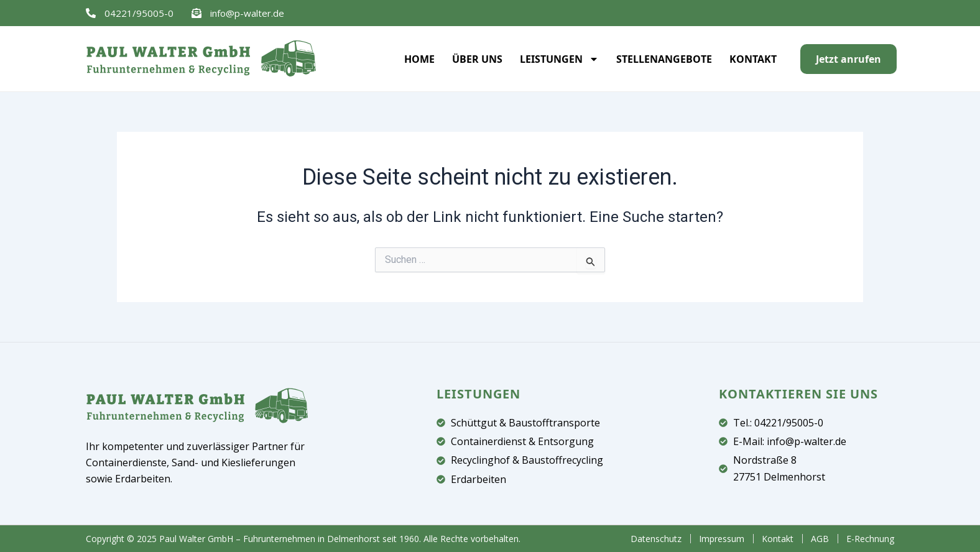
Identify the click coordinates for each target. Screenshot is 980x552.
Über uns (477, 59)
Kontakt (753, 59)
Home (419, 59)
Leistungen (559, 59)
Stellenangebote (664, 59)
